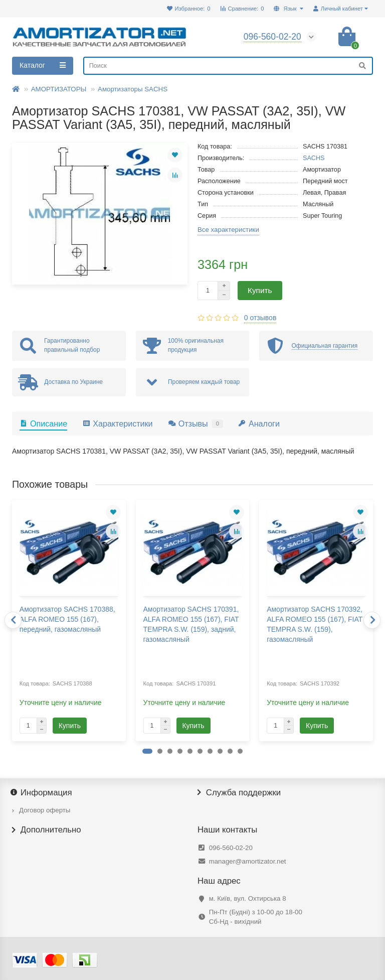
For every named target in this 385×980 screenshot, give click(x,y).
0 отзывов (260, 318)
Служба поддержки (239, 793)
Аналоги (259, 424)
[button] (147, 751)
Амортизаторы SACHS (133, 89)
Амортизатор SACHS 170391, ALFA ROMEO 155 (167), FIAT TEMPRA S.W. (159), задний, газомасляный (191, 624)
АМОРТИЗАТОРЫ (59, 89)
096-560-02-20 (231, 848)
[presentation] (13, 620)
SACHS (314, 158)
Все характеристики (228, 230)
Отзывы (196, 424)
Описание (43, 424)
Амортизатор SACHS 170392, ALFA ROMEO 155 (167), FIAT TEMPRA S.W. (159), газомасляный (315, 624)
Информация (42, 793)
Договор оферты (45, 810)
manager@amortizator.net (248, 861)
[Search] (228, 66)
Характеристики (117, 424)
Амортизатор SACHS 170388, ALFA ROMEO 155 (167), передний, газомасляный (67, 619)
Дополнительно (47, 830)
